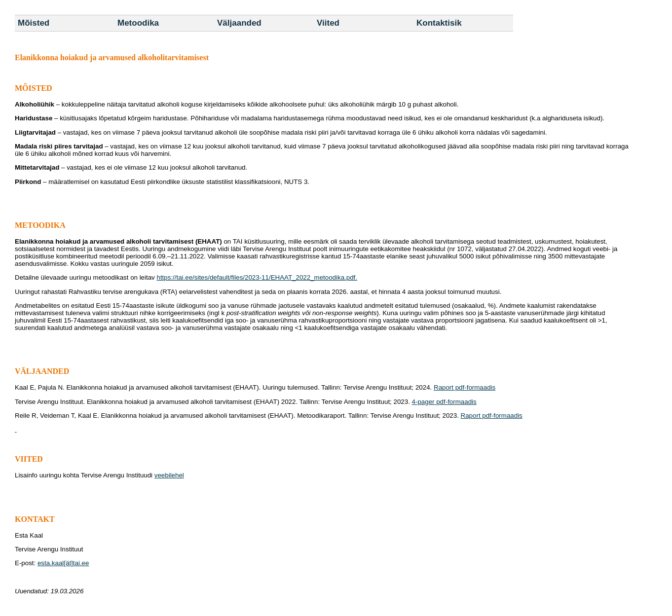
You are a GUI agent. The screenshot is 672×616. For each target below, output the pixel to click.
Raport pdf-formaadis (465, 387)
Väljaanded (239, 23)
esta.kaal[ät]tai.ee (63, 563)
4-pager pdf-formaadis (444, 402)
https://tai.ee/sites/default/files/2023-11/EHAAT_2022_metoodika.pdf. (257, 277)
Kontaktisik (439, 23)
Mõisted (34, 23)
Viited (328, 23)
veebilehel (169, 475)
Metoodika (138, 23)
